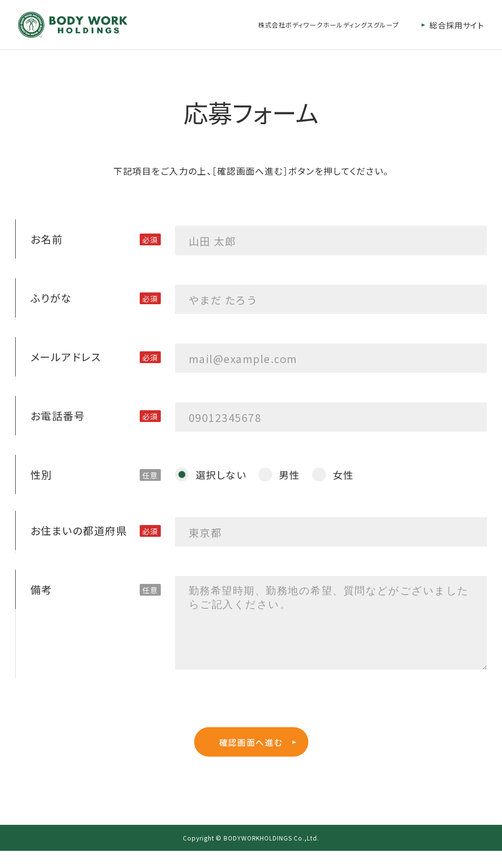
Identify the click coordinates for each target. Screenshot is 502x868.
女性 (343, 475)
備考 (41, 589)
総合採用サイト (457, 25)
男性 (289, 475)
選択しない (221, 475)
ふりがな (51, 298)
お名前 (47, 239)
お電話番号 (58, 416)
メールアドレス (66, 357)
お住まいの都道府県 (79, 530)
